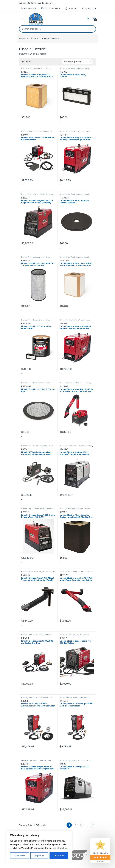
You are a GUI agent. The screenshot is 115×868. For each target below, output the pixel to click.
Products (71, 8)
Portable (45, 446)
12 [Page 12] (93, 825)
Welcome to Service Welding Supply (36, 3)
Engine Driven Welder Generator (41, 194)
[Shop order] (77, 62)
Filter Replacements (36, 68)
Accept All (59, 855)
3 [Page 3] (81, 825)
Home (22, 38)
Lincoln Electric (34, 131)
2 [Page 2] (75, 825)
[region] (39, 846)
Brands (35, 38)
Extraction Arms (35, 572)
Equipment (71, 635)
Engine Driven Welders (75, 131)
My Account (89, 8)
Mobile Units (85, 383)
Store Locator (29, 8)
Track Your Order (51, 8)
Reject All (39, 855)
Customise (20, 855)
